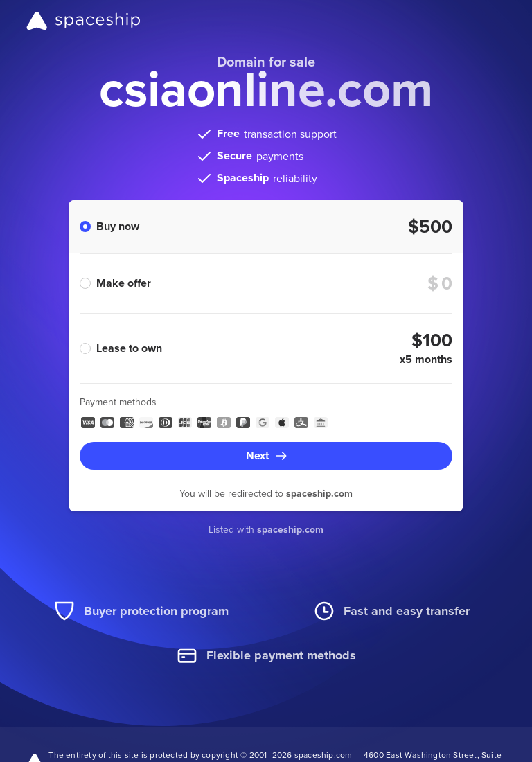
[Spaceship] (83, 21)
